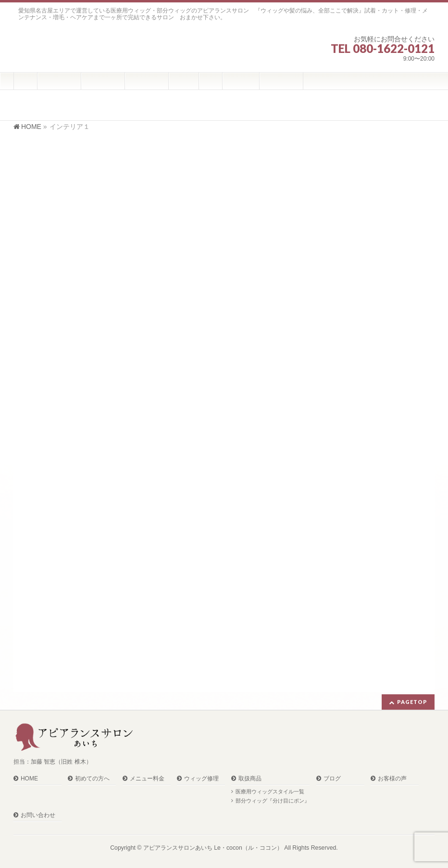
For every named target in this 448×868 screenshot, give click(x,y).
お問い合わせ (38, 815)
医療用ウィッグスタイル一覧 (270, 791)
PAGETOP (412, 702)
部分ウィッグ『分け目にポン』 (273, 801)
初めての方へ (92, 779)
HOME (29, 779)
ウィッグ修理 (201, 779)
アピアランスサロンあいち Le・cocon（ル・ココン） (213, 848)
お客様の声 (392, 779)
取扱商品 (250, 779)
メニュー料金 (147, 779)
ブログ (332, 779)
